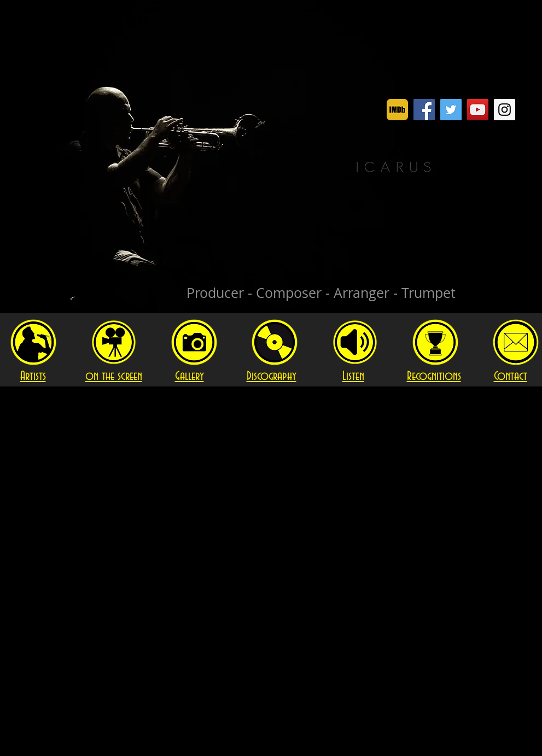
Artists (33, 376)
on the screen (114, 376)
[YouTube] (478, 110)
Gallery (190, 376)
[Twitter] (451, 110)
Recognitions (434, 376)
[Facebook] (424, 110)
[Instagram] (505, 110)
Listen (353, 376)
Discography (272, 376)
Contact (511, 376)
